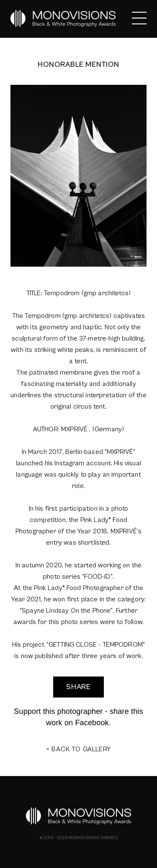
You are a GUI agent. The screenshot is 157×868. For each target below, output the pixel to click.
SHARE (79, 687)
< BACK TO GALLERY (79, 749)
